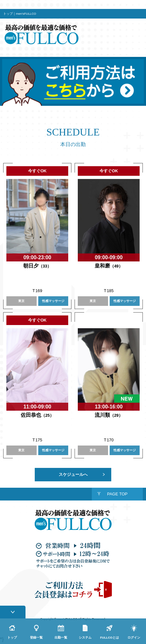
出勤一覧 (61, 637)
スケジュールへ (73, 474)
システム (85, 637)
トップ (12, 637)
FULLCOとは (110, 637)
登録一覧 (36, 637)
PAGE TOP (117, 494)
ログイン (134, 637)
